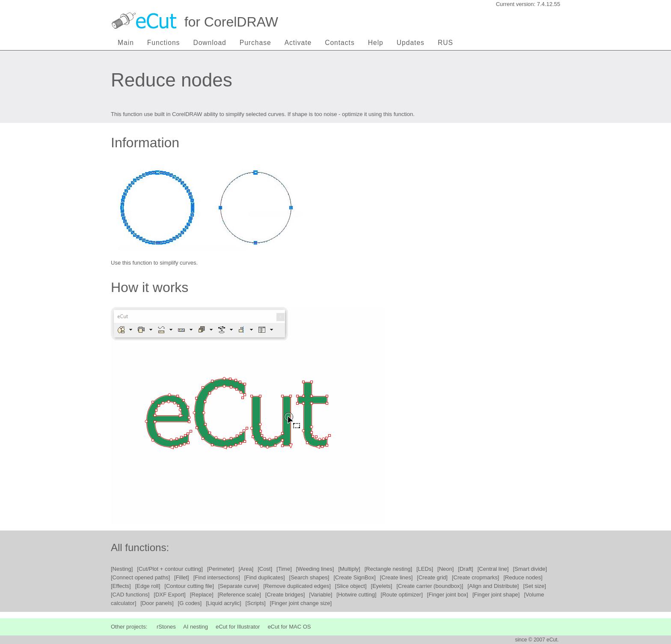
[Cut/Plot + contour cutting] (170, 569)
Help (376, 43)
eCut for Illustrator (238, 627)
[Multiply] (349, 569)
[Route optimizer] (402, 595)
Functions (164, 43)
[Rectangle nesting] (388, 569)
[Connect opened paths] (140, 577)
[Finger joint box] (448, 595)
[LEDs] (425, 569)
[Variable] (321, 595)
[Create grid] (432, 577)
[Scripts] (256, 603)
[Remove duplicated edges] (297, 586)
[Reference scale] (239, 595)
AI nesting (196, 627)
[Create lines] (396, 577)
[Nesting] (122, 569)
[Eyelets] (382, 586)
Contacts (340, 43)
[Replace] (202, 595)
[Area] (246, 569)
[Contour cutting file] (189, 586)
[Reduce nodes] (523, 577)
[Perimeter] (221, 569)
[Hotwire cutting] (356, 595)
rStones (166, 627)
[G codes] (190, 603)
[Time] (284, 569)
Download (209, 43)
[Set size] (534, 586)
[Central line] (493, 569)
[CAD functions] (130, 595)
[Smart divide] (530, 569)
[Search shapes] (309, 577)
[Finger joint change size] (301, 603)
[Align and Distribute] (493, 586)
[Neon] (445, 569)
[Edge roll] (148, 586)
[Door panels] (157, 603)
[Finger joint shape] (496, 595)
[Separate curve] (239, 586)
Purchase (255, 43)
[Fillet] (182, 577)
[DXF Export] (169, 595)
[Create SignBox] (354, 577)
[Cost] (265, 569)
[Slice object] (351, 586)
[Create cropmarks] (476, 577)
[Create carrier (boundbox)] (430, 586)
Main (126, 43)
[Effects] (121, 586)
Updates (411, 43)
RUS (445, 43)
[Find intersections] (217, 577)
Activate (298, 43)
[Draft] (465, 569)
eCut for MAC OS (289, 627)
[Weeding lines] (315, 569)
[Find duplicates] (265, 577)
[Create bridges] (285, 595)
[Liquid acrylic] (223, 603)
